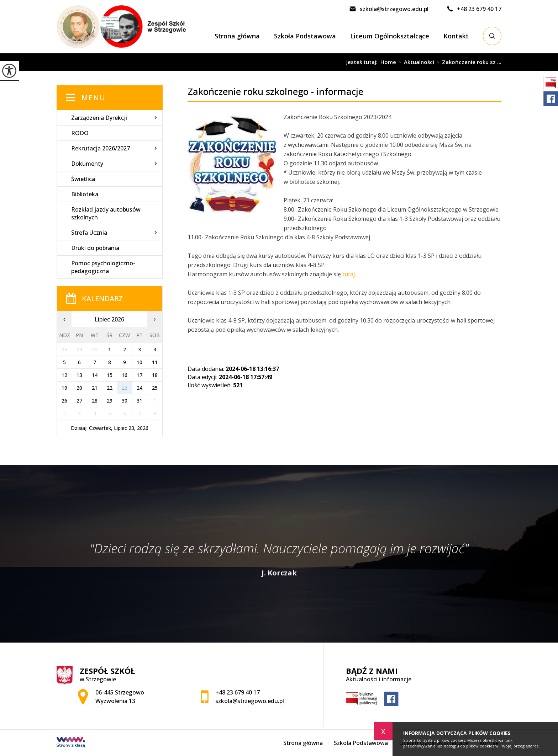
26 (64, 401)
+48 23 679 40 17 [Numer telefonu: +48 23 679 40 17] (238, 692)
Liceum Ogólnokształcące (390, 36)
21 (95, 388)
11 (155, 362)
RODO (80, 133)
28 (95, 401)
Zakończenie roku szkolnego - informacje (246, 62)
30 (125, 401)
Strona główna (237, 36)
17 (139, 375)
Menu (94, 98)
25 (155, 388)
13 (79, 375)
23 (125, 388)
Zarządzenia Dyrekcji (99, 118)
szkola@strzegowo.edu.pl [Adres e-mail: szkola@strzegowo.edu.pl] (250, 701)
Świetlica (83, 179)
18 (155, 375)
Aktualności (415, 62)
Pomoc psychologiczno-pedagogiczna (103, 267)
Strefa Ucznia (89, 233)
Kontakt (456, 36)
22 (110, 388)
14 (95, 375)
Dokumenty (87, 164)
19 (64, 388)
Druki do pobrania (95, 248)
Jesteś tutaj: (363, 62)
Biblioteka (85, 194)
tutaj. (350, 274)
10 (139, 362)
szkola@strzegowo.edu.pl (389, 9)
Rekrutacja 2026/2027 (101, 148)
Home (388, 62)
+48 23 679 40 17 (474, 9)
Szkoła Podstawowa (305, 36)
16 (125, 375)
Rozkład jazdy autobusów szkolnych (106, 213)
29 (110, 401)
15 (110, 375)
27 (79, 401)
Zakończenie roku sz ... (468, 62)
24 (139, 388)
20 (79, 388)
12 (64, 375)
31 (139, 401)
